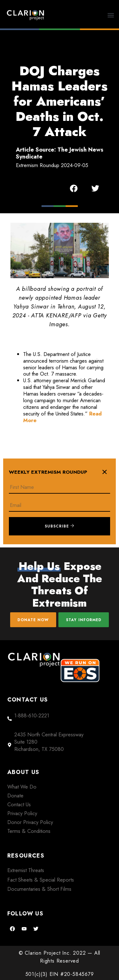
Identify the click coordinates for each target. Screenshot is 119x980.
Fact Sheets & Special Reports (41, 880)
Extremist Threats (26, 870)
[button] (111, 15)
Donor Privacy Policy (30, 822)
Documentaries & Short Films (39, 889)
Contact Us (19, 804)
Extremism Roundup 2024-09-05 (52, 165)
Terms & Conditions (29, 831)
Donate (15, 796)
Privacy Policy (22, 813)
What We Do (22, 787)
